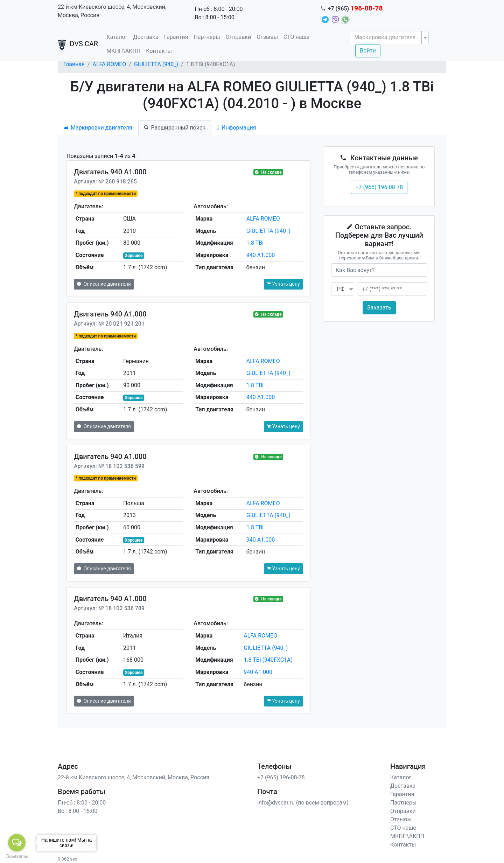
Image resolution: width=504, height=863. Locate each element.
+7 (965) (355, 9)
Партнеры (207, 37)
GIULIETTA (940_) (156, 64)
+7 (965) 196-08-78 (379, 187)
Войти (368, 51)
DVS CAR (78, 44)
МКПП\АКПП (123, 51)
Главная (74, 64)
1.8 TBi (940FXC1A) (268, 660)
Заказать (379, 308)
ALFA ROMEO (109, 64)
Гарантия (176, 37)
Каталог (117, 37)
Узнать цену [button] (283, 284)
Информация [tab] (237, 128)
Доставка (146, 37)
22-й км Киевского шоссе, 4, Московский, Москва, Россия (112, 11)
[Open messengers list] (17, 843)
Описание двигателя (104, 284)
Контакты (159, 51)
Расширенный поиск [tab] (175, 128)
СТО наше (296, 37)
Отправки (239, 37)
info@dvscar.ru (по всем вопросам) (303, 803)
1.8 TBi (255, 243)
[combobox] (389, 37)
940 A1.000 (261, 255)
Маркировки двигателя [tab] (98, 128)
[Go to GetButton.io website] (17, 856)
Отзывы (267, 37)
